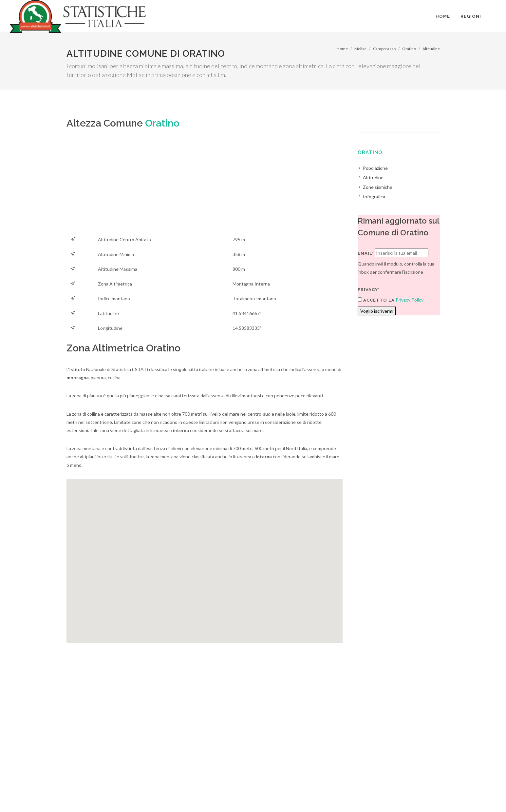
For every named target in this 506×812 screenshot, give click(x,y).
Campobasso (384, 49)
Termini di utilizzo (84, 794)
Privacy (114, 794)
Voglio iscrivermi (377, 311)
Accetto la (376, 300)
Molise (360, 49)
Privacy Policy (410, 300)
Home (342, 49)
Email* (366, 253)
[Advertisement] (205, 186)
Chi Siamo (137, 794)
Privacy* (369, 290)
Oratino (409, 49)
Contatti (413, 786)
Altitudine (431, 49)
